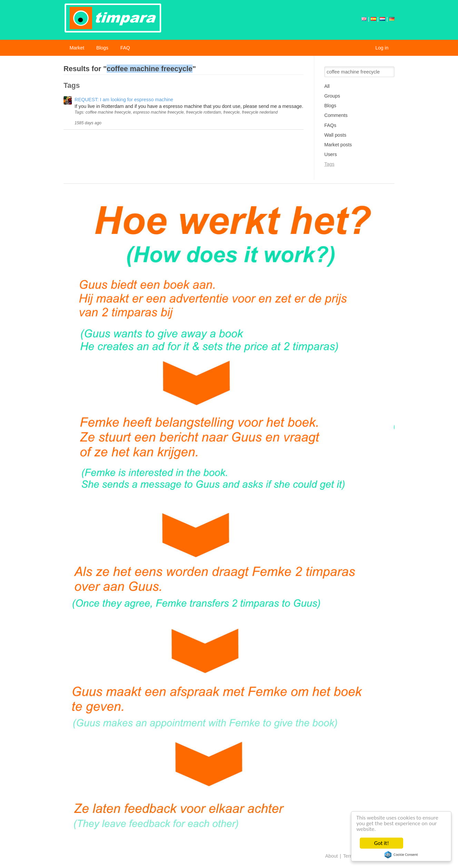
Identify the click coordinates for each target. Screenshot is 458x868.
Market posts (338, 145)
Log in (382, 48)
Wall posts (335, 135)
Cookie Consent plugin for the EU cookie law (402, 855)
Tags (329, 164)
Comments (336, 115)
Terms (350, 856)
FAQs (330, 125)
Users (331, 154)
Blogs (102, 48)
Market (77, 48)
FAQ (125, 48)
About (332, 856)
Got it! (382, 843)
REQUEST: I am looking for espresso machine (124, 100)
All (327, 86)
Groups (332, 96)
